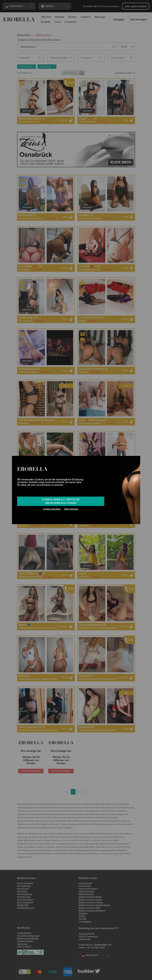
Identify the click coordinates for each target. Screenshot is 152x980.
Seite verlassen (71, 509)
